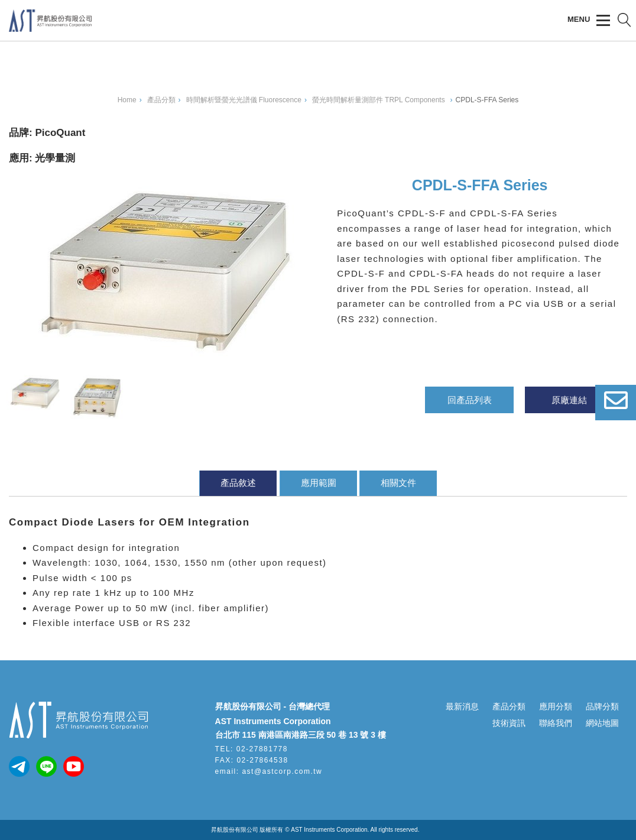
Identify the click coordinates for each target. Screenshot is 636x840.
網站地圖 (602, 723)
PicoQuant (60, 133)
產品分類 (509, 706)
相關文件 (398, 483)
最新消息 (462, 706)
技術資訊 (509, 723)
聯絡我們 (556, 723)
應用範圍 (319, 483)
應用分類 (556, 706)
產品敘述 (238, 483)
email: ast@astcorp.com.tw (269, 771)
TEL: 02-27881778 (252, 749)
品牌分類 (602, 706)
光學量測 (55, 158)
